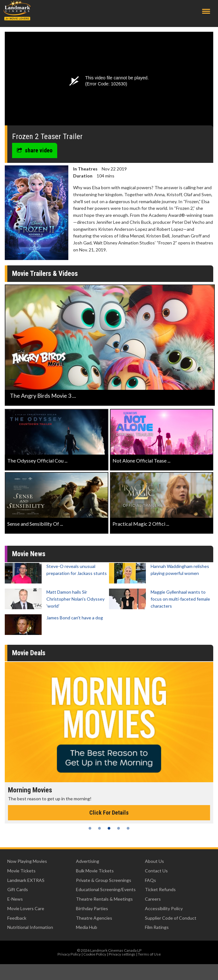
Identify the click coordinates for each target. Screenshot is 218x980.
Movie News (29, 554)
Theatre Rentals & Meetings (104, 899)
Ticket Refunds (160, 889)
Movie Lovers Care (26, 908)
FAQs (150, 880)
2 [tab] (99, 828)
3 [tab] (109, 828)
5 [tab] (128, 828)
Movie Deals (29, 653)
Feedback (17, 918)
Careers (153, 899)
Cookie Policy (95, 954)
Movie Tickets (21, 871)
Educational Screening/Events (106, 889)
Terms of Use (149, 954)
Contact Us (156, 871)
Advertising (88, 861)
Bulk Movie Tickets (95, 871)
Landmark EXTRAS (26, 880)
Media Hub (87, 927)
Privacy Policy (69, 954)
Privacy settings (122, 954)
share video (35, 150)
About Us (154, 861)
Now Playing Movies (27, 861)
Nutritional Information (30, 927)
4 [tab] (119, 828)
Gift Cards (18, 889)
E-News (15, 899)
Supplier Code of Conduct (171, 918)
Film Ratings (157, 927)
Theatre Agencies (94, 918)
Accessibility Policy (164, 908)
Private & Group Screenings (104, 880)
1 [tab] (90, 828)
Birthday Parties (92, 908)
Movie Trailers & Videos (45, 273)
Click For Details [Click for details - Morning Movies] (109, 813)
